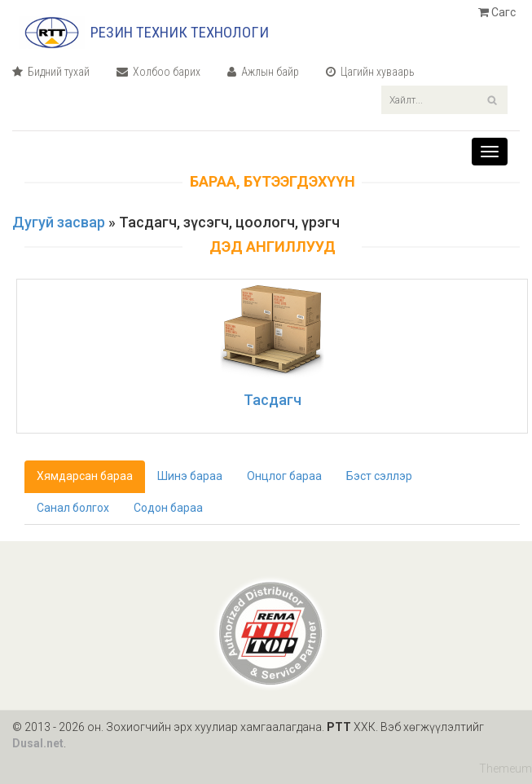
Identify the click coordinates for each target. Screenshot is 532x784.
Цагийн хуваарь (370, 72)
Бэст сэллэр (379, 476)
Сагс (497, 12)
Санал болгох (73, 508)
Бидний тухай (51, 72)
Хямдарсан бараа (85, 476)
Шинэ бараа (190, 476)
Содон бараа (168, 508)
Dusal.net (38, 743)
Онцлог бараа (284, 476)
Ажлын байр (263, 72)
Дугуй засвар (59, 222)
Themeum (506, 768)
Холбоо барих (158, 72)
